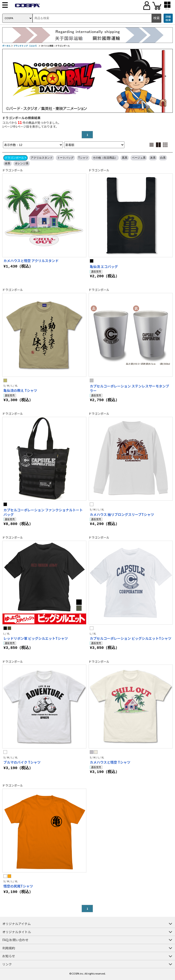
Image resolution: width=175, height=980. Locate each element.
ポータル (6, 46)
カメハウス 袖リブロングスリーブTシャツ (122, 514)
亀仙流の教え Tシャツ (20, 390)
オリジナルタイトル (17, 932)
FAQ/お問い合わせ (15, 940)
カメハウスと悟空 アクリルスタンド (31, 261)
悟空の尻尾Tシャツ (18, 886)
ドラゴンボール (13, 170)
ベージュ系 (139, 158)
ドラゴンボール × (15, 158)
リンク (7, 964)
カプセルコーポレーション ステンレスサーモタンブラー (129, 388)
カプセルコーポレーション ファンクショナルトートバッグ (43, 512)
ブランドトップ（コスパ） (26, 46)
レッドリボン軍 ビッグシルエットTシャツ (36, 638)
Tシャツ (83, 158)
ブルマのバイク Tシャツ (22, 762)
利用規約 (9, 948)
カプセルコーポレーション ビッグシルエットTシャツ (131, 638)
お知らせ (9, 956)
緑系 (8, 163)
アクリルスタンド (42, 158)
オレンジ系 (22, 163)
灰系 (153, 158)
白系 (163, 158)
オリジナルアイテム (17, 924)
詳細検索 (168, 18)
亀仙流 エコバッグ (104, 266)
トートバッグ (65, 158)
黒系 (125, 158)
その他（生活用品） (105, 158)
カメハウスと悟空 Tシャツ (110, 762)
